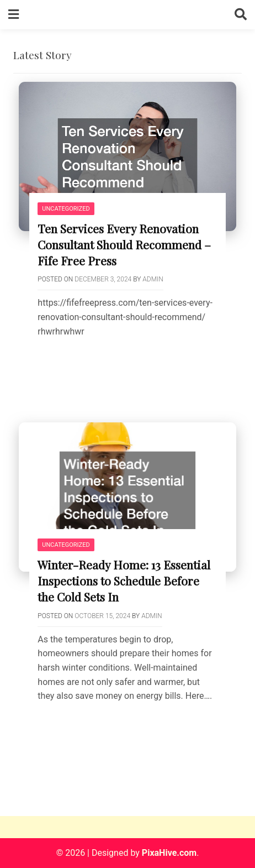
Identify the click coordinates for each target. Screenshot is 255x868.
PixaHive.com (169, 853)
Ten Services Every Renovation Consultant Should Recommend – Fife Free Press (124, 244)
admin (153, 279)
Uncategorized (66, 209)
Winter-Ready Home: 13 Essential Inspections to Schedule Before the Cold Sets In (124, 581)
